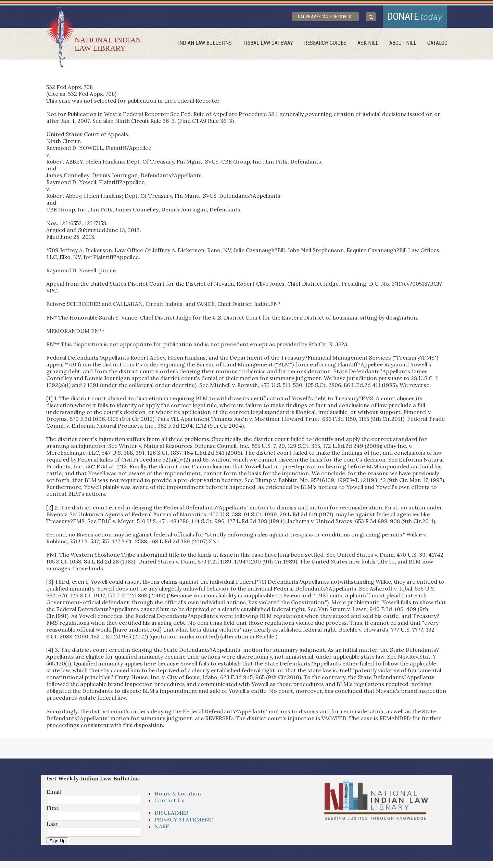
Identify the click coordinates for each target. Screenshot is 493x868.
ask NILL (368, 43)
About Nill (403, 43)
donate (415, 16)
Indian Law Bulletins (205, 43)
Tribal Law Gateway (268, 43)
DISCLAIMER (171, 813)
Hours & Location (178, 793)
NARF (162, 826)
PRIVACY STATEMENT (184, 819)
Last (52, 824)
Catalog (437, 43)
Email (54, 792)
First (53, 808)
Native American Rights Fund (325, 17)
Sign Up (57, 841)
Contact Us (169, 800)
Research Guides (325, 43)
